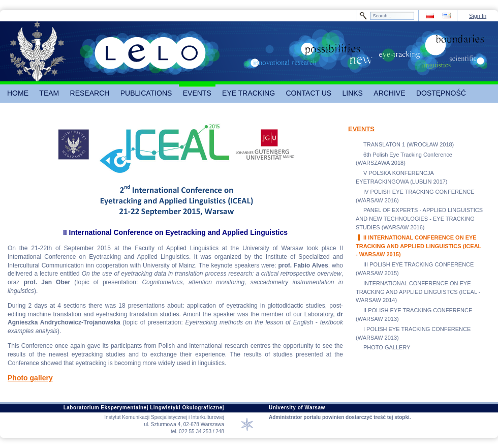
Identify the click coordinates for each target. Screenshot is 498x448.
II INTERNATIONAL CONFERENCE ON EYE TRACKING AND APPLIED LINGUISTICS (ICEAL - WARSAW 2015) (418, 246)
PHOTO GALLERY (387, 347)
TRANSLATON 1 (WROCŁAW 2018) (409, 144)
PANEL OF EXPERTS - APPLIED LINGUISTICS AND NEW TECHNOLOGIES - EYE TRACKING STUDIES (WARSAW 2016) (419, 219)
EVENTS (361, 129)
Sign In (478, 16)
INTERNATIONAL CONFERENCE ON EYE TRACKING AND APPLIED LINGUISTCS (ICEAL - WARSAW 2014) (418, 292)
